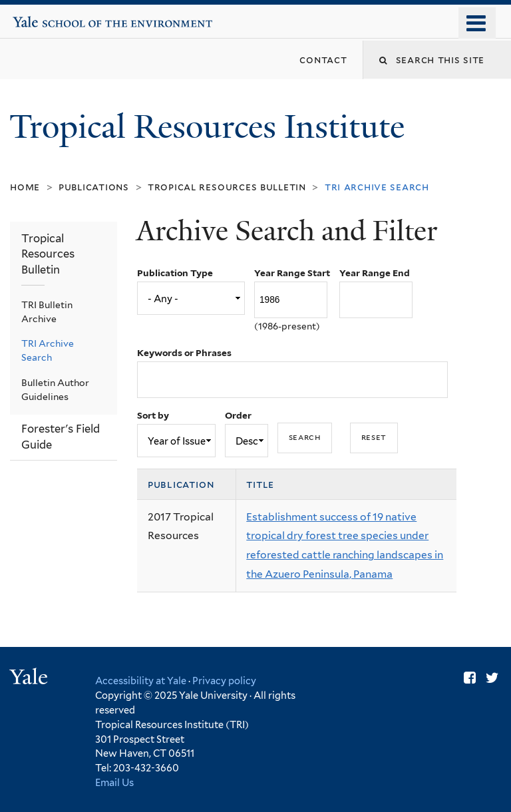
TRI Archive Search (48, 350)
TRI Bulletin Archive (47, 312)
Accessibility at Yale (141, 681)
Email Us (114, 782)
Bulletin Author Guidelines (55, 390)
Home (25, 187)
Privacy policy (224, 681)
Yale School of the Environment (54, 17)
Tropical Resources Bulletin (227, 187)
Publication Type (175, 273)
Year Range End (375, 273)
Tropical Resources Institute (211, 127)
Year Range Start (292, 273)
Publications (94, 187)
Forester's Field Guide (61, 437)
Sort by (153, 415)
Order (238, 415)
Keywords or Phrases (184, 353)
